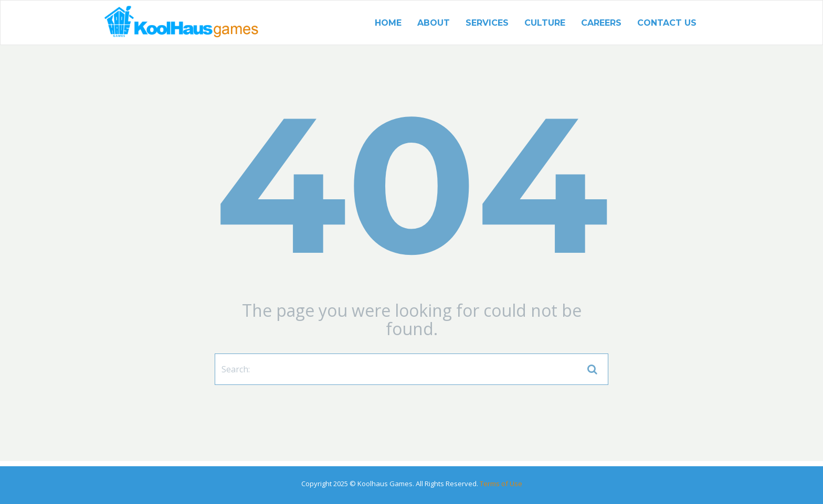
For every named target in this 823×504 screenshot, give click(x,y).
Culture (545, 23)
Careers (601, 23)
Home (388, 23)
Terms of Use (500, 484)
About (434, 23)
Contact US (667, 23)
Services (487, 23)
